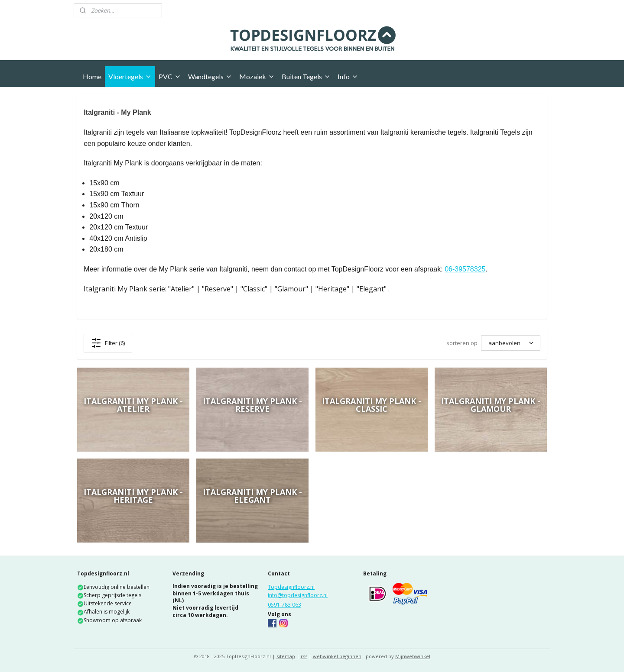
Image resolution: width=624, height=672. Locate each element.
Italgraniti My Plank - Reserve (252, 405)
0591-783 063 (284, 605)
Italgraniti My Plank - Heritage (133, 496)
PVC (170, 76)
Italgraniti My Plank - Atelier (133, 405)
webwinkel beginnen (337, 656)
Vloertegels (130, 76)
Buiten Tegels (306, 76)
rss (304, 656)
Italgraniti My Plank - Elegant (252, 496)
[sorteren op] (511, 343)
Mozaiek (257, 76)
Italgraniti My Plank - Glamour (491, 405)
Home (92, 76)
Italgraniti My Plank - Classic (372, 405)
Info (348, 76)
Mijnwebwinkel (413, 656)
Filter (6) (108, 343)
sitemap (286, 656)
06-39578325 (465, 269)
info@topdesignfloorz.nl (298, 595)
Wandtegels (210, 76)
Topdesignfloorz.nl (291, 587)
